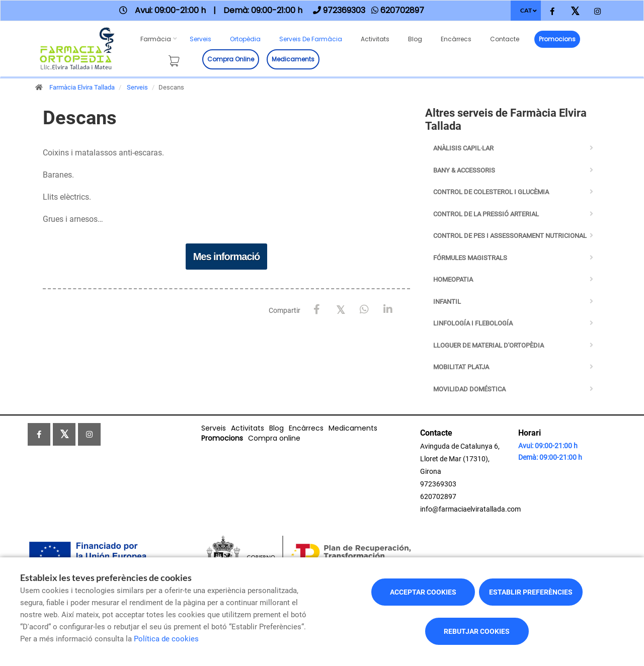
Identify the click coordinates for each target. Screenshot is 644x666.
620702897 (438, 496)
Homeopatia (453, 279)
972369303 (438, 484)
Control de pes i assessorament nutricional (510, 236)
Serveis (200, 39)
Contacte (505, 39)
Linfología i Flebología (473, 323)
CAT (526, 10)
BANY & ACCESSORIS (464, 170)
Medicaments (293, 59)
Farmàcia (156, 39)
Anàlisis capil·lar (463, 148)
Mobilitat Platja (461, 367)
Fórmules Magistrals (470, 258)
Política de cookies (166, 639)
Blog (415, 39)
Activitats (375, 39)
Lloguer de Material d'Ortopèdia (489, 345)
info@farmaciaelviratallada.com (470, 509)
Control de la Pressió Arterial (486, 214)
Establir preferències (531, 592)
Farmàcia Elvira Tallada (82, 87)
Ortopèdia (245, 39)
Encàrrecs (456, 39)
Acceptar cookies (423, 592)
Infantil (447, 302)
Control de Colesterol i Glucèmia (491, 192)
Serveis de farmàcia (311, 39)
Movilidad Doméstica (469, 389)
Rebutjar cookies (477, 631)
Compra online (231, 59)
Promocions (557, 39)
